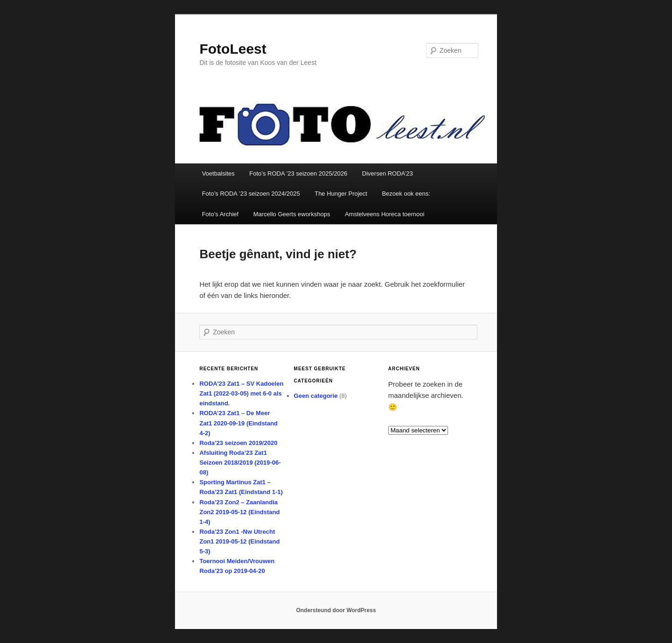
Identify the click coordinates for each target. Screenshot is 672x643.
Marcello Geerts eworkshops (292, 214)
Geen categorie (316, 396)
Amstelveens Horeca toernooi (385, 214)
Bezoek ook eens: (406, 194)
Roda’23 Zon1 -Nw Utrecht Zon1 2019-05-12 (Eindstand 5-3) (239, 541)
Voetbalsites (218, 173)
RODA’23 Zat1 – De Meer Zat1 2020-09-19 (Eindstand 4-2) (238, 423)
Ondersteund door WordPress (336, 610)
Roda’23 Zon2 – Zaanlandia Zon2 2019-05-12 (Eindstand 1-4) (239, 512)
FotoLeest (233, 49)
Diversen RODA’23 (388, 173)
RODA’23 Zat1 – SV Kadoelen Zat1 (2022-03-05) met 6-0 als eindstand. (241, 393)
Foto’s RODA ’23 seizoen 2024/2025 (251, 194)
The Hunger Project (341, 194)
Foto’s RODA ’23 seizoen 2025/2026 (298, 173)
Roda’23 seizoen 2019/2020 (238, 443)
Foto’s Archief (220, 214)
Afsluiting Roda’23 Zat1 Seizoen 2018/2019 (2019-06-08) (240, 463)
